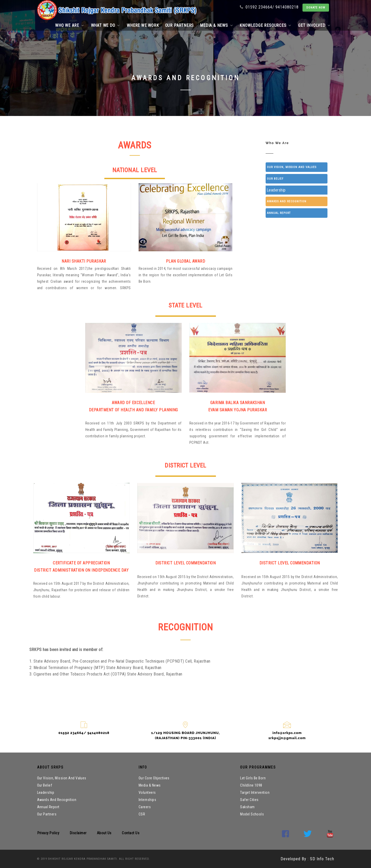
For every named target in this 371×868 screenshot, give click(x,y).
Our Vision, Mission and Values (292, 167)
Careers (145, 807)
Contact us (131, 833)
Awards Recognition (313, 109)
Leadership (276, 190)
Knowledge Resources (265, 25)
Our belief (275, 179)
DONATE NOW (316, 8)
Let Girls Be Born (253, 778)
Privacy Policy (48, 833)
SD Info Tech (321, 859)
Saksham (247, 807)
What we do (106, 25)
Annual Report (279, 213)
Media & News (216, 25)
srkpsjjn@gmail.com (287, 738)
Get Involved (314, 25)
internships (147, 800)
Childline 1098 (251, 785)
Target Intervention (255, 792)
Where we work (143, 25)
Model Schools (252, 814)
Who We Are (273, 109)
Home (248, 109)
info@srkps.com (287, 733)
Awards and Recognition (287, 201)
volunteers (147, 792)
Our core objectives (154, 778)
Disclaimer (78, 833)
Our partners (180, 25)
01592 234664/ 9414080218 (269, 7)
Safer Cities (249, 800)
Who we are (70, 25)
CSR (142, 814)
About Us (104, 833)
